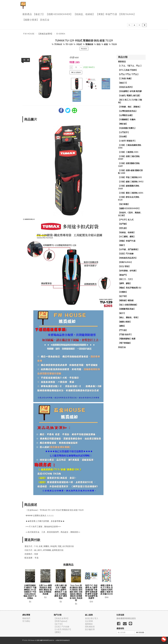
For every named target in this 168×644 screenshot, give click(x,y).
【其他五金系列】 (45, 34)
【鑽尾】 (122, 326)
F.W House (29, 34)
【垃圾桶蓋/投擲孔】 (127, 128)
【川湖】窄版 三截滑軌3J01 (130, 177)
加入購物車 (76, 72)
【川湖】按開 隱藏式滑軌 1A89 (129, 165)
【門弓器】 (123, 330)
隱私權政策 (90, 627)
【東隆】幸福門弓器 (106, 14)
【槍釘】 (122, 245)
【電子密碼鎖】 (125, 343)
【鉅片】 (122, 313)
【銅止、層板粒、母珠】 (129, 317)
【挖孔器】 (123, 228)
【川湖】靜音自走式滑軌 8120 (129, 198)
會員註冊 (89, 618)
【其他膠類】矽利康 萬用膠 (130, 91)
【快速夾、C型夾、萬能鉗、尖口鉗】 (130, 214)
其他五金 (45, 20)
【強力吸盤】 (124, 204)
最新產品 (27, 14)
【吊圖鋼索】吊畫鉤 (127, 119)
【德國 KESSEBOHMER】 (59, 14)
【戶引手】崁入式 (126, 220)
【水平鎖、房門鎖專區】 (129, 249)
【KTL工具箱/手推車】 (128, 70)
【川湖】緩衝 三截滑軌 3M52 (131, 182)
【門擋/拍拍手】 (125, 334)
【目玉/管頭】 (124, 266)
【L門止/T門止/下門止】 (129, 74)
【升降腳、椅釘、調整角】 (130, 107)
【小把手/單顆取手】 (127, 141)
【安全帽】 (123, 136)
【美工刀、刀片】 (126, 279)
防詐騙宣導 (90, 629)
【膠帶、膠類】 (125, 283)
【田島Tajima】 (127, 14)
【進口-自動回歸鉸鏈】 (128, 305)
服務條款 (89, 624)
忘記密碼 (89, 621)
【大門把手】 (124, 132)
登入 (96, 618)
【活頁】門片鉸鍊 (126, 254)
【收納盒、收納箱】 (84, 14)
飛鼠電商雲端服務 (62, 640)
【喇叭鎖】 (123, 124)
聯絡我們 (26, 618)
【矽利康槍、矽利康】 (128, 271)
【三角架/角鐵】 (125, 78)
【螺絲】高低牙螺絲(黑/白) (130, 288)
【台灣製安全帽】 (126, 115)
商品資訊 (84, 49)
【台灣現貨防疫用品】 (128, 111)
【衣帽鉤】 (123, 292)
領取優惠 (140, 632)
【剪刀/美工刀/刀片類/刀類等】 (130, 101)
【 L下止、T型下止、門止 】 (130, 66)
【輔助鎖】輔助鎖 (126, 300)
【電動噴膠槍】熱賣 (127, 339)
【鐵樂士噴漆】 (31, 20)
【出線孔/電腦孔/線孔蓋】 (130, 95)
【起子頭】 (123, 296)
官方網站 (26, 621)
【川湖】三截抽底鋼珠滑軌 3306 (130, 146)
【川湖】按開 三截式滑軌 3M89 (129, 158)
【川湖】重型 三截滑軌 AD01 (131, 193)
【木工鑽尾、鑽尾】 (127, 237)
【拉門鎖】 (123, 224)
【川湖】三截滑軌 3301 (128, 152)
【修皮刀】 (39, 14)
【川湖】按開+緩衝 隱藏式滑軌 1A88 (130, 172)
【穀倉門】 (123, 275)
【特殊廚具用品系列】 (128, 258)
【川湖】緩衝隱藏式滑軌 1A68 (129, 187)
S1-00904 (61, 34)
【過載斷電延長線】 (127, 309)
